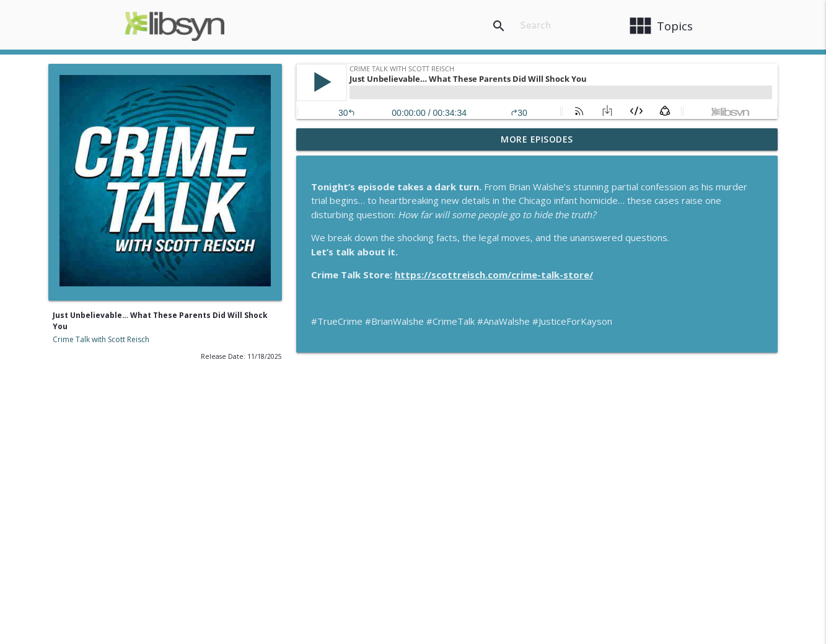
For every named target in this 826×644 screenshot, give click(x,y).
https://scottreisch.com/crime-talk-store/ (494, 275)
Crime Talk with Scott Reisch (101, 339)
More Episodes (537, 139)
